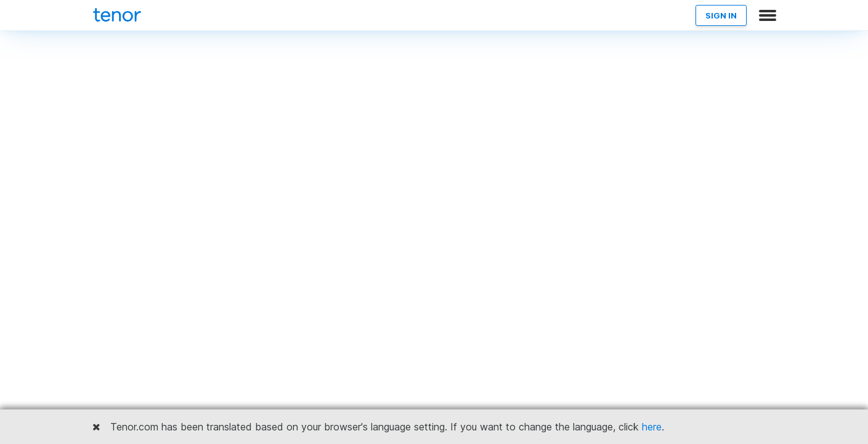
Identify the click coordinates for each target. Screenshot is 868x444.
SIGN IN (721, 15)
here (652, 427)
